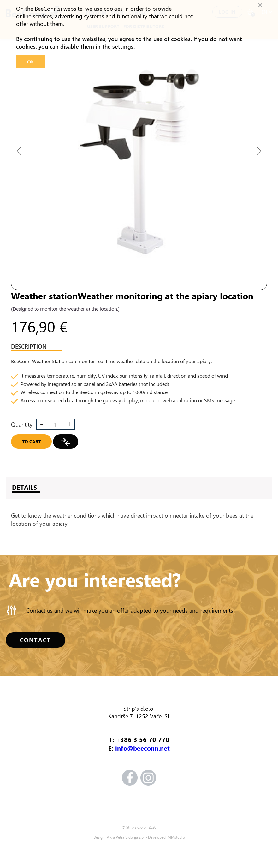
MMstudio (176, 837)
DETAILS (24, 487)
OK (30, 61)
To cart (31, 442)
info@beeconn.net (142, 748)
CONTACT (35, 640)
